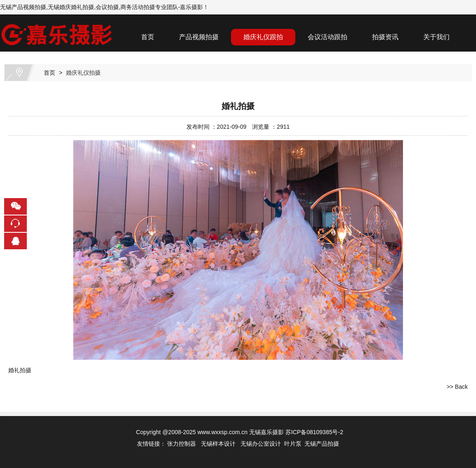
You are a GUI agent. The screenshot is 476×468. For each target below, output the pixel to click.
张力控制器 (181, 444)
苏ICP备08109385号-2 (314, 432)
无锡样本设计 (218, 444)
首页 (148, 37)
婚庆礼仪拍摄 (83, 73)
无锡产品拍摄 (322, 444)
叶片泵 (293, 444)
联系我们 (154, 58)
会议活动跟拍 (328, 37)
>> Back (457, 387)
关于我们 (436, 37)
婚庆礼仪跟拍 (263, 37)
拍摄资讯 (385, 37)
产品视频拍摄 (199, 37)
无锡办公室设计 (261, 444)
